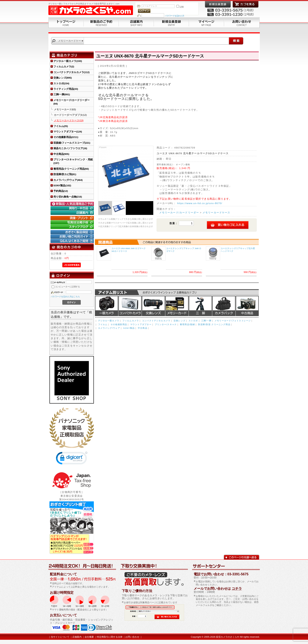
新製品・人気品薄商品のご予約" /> (73, 204)
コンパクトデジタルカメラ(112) (72, 72)
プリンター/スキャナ (166, 324)
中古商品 (247, 306)
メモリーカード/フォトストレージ (233, 321)
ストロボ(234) (61, 83)
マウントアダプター (141, 324)
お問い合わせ (242, 23)
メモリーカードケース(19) (69, 120)
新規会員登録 (171, 23)
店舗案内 (136, 23)
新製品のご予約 (101, 23)
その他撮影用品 (119, 324)
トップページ (66, 23)
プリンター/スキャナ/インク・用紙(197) (73, 161)
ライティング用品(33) (66, 89)
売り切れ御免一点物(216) (68, 197)
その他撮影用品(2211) (66, 137)
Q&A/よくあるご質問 (73, 241)
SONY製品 (129, 328)
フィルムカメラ (131, 321)
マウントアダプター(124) (68, 132)
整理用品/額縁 (187, 324)
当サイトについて (60, 637)
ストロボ (193, 321)
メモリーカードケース (216, 212)
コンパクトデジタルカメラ (156, 321)
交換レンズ (153, 306)
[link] (72, 459)
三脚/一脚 (206, 321)
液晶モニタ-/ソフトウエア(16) (70, 148)
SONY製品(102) (62, 185)
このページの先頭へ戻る (242, 557)
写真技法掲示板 (73, 222)
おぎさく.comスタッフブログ (73, 227)
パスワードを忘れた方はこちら (65, 297)
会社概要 (89, 637)
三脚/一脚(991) (62, 94)
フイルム (103, 324)
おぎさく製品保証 (73, 232)
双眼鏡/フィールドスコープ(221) (72, 143)
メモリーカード (177, 306)
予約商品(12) (61, 191)
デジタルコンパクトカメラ (130, 306)
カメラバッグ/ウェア (109, 328)
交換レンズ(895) (63, 78)
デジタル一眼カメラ (107, 306)
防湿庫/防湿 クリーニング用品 (214, 324)
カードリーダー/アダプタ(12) (70, 115)
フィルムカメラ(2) (64, 66)
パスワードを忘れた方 (175, 16)
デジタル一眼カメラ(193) (68, 61)
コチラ (237, 589)
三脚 (200, 306)
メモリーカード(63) (65, 109)
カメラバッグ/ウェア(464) (68, 180)
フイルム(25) (61, 126)
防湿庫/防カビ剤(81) (65, 174)
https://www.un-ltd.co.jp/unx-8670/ (200, 203)
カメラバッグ (224, 306)
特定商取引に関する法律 (110, 637)
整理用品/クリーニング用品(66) (71, 169)
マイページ (207, 23)
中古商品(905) (61, 154)
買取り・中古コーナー (73, 208)
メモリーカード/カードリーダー (179, 212)
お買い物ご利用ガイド (73, 237)
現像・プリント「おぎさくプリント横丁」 (73, 218)
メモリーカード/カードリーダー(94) (72, 102)
